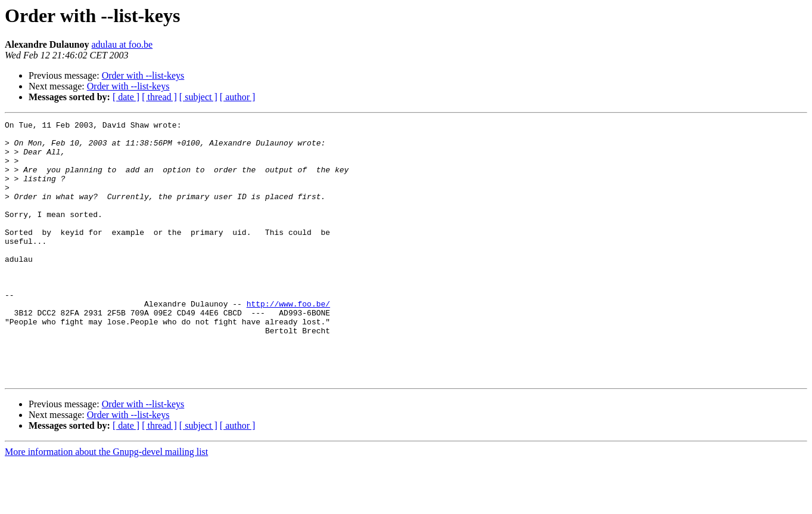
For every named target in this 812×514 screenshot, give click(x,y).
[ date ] (126, 97)
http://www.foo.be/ (288, 341)
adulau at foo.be (122, 44)
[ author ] (238, 97)
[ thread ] (159, 97)
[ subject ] (198, 97)
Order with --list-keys (143, 75)
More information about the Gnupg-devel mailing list (106, 504)
